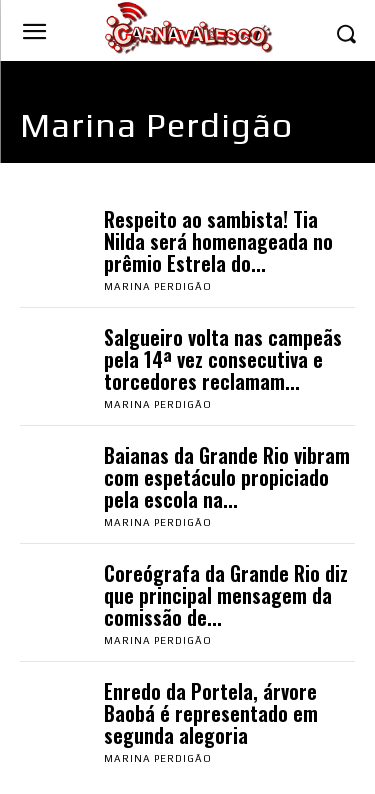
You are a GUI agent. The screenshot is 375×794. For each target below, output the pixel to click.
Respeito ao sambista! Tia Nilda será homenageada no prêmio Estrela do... (218, 241)
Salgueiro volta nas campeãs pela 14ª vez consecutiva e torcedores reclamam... (223, 359)
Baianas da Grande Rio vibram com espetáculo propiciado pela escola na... (227, 477)
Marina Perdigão (158, 286)
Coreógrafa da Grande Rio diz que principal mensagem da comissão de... (226, 595)
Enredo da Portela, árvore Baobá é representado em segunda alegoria (211, 713)
